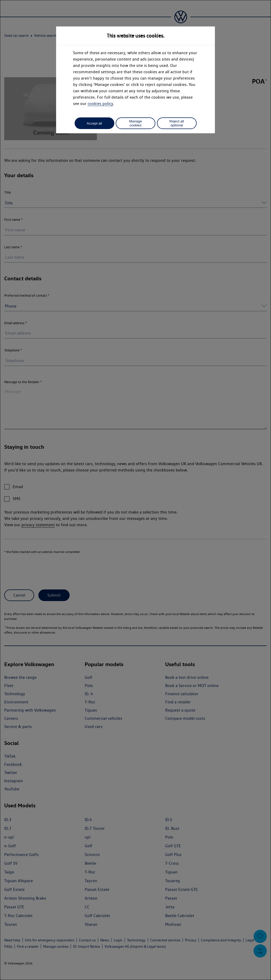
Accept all (94, 123)
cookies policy (100, 104)
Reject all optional (177, 123)
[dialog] (135, 490)
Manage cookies (135, 123)
